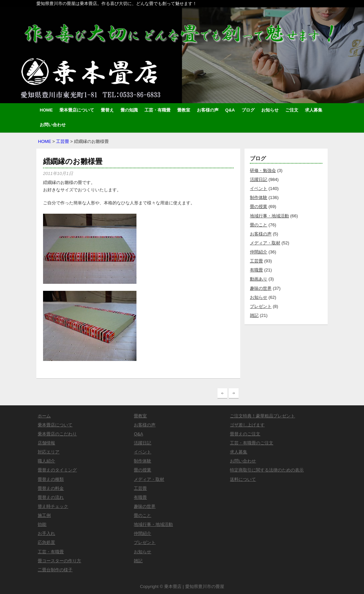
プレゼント (261, 306)
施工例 (44, 515)
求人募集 (314, 110)
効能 (42, 524)
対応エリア (49, 452)
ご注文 (292, 110)
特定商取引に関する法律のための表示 (267, 470)
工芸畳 (63, 141)
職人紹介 (46, 461)
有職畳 (256, 270)
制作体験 (259, 197)
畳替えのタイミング (57, 470)
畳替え (107, 110)
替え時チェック (53, 506)
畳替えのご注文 (245, 434)
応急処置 (46, 542)
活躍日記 (259, 179)
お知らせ (270, 110)
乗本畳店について (77, 110)
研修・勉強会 (263, 170)
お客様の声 (208, 110)
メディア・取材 (265, 243)
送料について (243, 479)
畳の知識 (129, 110)
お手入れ (46, 533)
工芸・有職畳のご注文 (252, 443)
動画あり (259, 279)
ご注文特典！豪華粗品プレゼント (262, 416)
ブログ (248, 110)
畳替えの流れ (51, 497)
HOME (46, 110)
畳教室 (184, 110)
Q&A (230, 110)
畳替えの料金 (51, 488)
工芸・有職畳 (157, 110)
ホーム (44, 416)
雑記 (254, 315)
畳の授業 (259, 207)
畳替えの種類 (51, 479)
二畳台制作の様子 (55, 570)
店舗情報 (46, 443)
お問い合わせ (53, 125)
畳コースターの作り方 (59, 561)
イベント (259, 188)
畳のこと (259, 225)
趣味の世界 (261, 288)
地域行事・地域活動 (269, 216)
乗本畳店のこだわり (57, 434)
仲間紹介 (259, 252)
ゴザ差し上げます (247, 425)
